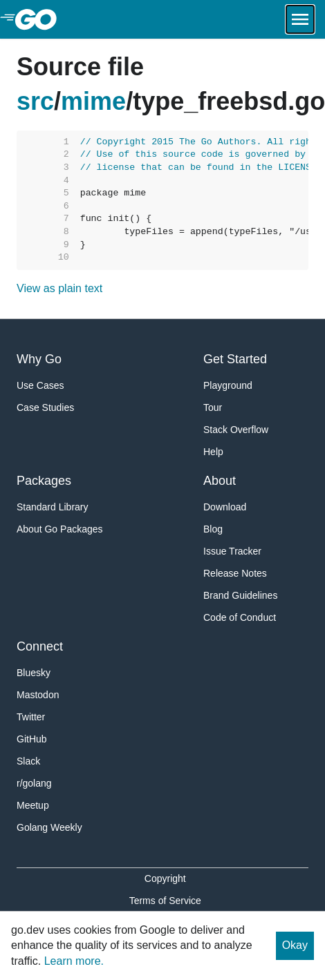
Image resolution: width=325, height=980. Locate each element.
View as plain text (59, 288)
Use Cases (40, 385)
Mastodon (38, 695)
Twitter (31, 717)
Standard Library (53, 507)
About (220, 481)
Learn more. (74, 961)
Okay (295, 945)
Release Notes (235, 573)
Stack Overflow (236, 430)
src (35, 101)
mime (93, 101)
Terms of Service (165, 901)
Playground (228, 385)
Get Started (235, 359)
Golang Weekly (49, 827)
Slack (28, 761)
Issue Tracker (232, 551)
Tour (213, 407)
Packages (44, 481)
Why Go (39, 359)
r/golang (34, 783)
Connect (40, 646)
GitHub (32, 739)
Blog (213, 529)
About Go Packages (60, 529)
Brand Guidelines (240, 595)
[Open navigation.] (300, 19)
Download (225, 507)
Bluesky (34, 673)
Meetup (33, 805)
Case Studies (45, 407)
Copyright (165, 878)
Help (213, 452)
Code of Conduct (240, 617)
